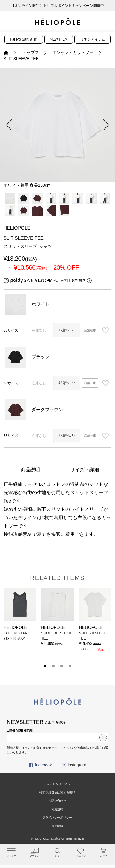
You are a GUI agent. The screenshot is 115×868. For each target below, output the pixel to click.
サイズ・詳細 (85, 470)
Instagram (74, 765)
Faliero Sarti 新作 (24, 39)
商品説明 (30, 470)
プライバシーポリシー (57, 818)
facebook (40, 765)
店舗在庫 (90, 330)
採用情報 (57, 826)
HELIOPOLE (17, 228)
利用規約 (57, 809)
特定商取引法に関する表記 (57, 792)
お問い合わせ (57, 801)
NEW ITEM (59, 39)
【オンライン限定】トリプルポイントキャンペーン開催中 (57, 6)
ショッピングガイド (57, 784)
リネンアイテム (93, 39)
